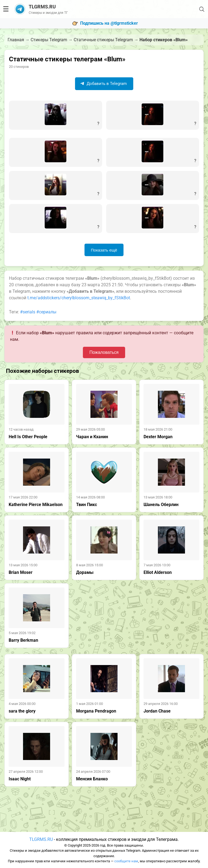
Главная (16, 40)
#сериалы (46, 312)
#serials (28, 312)
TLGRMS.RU (41, 839)
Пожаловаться (104, 352)
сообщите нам (126, 861)
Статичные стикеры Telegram (103, 40)
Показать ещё (104, 250)
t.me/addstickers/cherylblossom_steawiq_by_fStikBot (79, 298)
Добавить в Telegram (103, 84)
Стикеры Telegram (49, 40)
